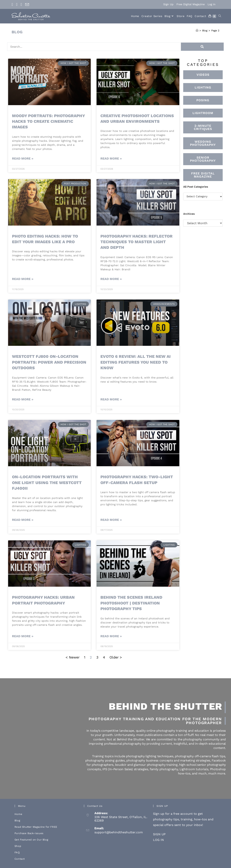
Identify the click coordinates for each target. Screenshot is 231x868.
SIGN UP (159, 834)
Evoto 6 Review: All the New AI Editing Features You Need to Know (136, 362)
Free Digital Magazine (191, 4)
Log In (212, 4)
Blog (17, 820)
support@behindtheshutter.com (119, 832)
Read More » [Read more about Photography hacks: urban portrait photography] (23, 636)
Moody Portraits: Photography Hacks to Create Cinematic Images (48, 121)
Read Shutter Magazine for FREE (36, 827)
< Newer (73, 657)
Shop (18, 846)
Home (18, 814)
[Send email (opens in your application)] (27, 5)
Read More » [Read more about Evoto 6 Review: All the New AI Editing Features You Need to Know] (111, 399)
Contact (20, 859)
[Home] (197, 30)
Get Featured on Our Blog (31, 840)
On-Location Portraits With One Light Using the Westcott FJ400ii (47, 483)
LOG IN (158, 840)
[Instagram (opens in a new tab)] (17, 4)
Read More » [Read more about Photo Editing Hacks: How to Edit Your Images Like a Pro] (23, 279)
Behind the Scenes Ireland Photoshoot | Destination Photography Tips (131, 603)
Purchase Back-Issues (29, 833)
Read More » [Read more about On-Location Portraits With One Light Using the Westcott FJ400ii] (23, 520)
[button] (203, 113)
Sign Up (168, 4)
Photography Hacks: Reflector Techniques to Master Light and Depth (136, 242)
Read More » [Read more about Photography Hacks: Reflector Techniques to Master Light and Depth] (111, 279)
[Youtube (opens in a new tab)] (21, 4)
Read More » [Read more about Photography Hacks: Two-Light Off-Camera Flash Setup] (111, 520)
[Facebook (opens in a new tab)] (13, 4)
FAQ (17, 852)
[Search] (198, 47)
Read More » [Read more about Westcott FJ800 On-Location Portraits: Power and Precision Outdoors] (23, 399)
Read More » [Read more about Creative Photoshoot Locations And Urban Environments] (111, 158)
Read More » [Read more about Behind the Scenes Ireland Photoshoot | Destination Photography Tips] (111, 636)
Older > (116, 657)
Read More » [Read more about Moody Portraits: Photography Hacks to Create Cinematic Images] (23, 158)
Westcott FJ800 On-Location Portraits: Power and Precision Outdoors (49, 362)
